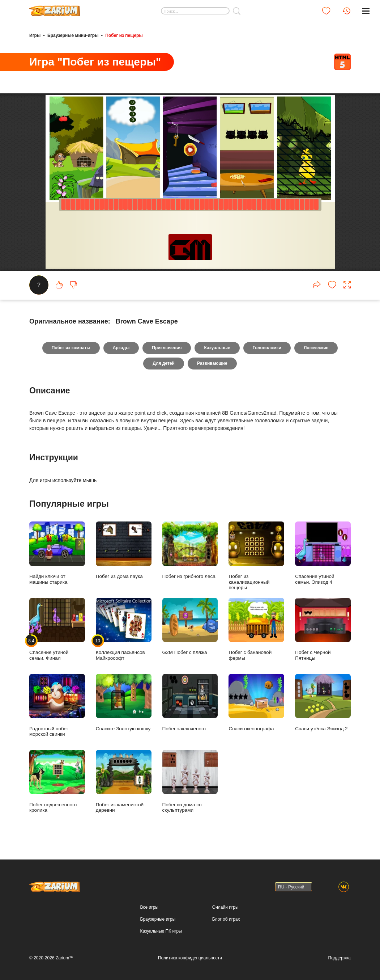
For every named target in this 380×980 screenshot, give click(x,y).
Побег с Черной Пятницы (323, 629)
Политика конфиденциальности (190, 958)
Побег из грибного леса (190, 550)
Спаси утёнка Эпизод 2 (323, 703)
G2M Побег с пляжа (190, 627)
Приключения (167, 348)
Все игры (149, 907)
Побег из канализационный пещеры (256, 556)
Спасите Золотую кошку (124, 703)
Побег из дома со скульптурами (190, 781)
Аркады (121, 348)
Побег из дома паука (124, 550)
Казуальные (217, 348)
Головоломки (267, 348)
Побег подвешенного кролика (57, 781)
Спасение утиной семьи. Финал (57, 629)
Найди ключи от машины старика (57, 553)
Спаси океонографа (256, 703)
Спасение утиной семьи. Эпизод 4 (323, 553)
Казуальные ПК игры (161, 931)
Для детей (164, 363)
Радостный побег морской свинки (57, 705)
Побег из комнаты (71, 348)
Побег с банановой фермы (256, 629)
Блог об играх (226, 919)
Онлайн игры (225, 907)
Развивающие (212, 363)
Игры (35, 35)
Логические (316, 348)
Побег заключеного (190, 703)
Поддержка (339, 958)
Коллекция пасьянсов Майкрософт (124, 629)
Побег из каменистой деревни (124, 781)
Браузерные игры (158, 919)
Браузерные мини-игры (73, 35)
